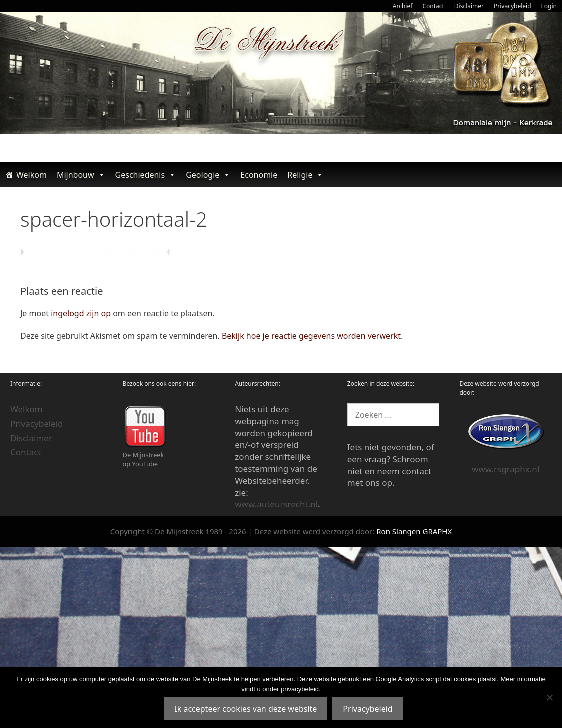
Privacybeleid (513, 6)
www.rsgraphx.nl (506, 469)
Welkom (31, 175)
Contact (433, 6)
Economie (259, 175)
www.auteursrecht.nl (276, 504)
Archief (403, 6)
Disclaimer (469, 6)
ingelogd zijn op (81, 313)
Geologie (208, 175)
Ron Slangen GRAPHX (414, 531)
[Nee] (549, 697)
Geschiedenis (146, 175)
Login (549, 6)
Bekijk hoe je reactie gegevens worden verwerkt (311, 336)
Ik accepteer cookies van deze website (245, 709)
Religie (305, 175)
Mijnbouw (81, 175)
